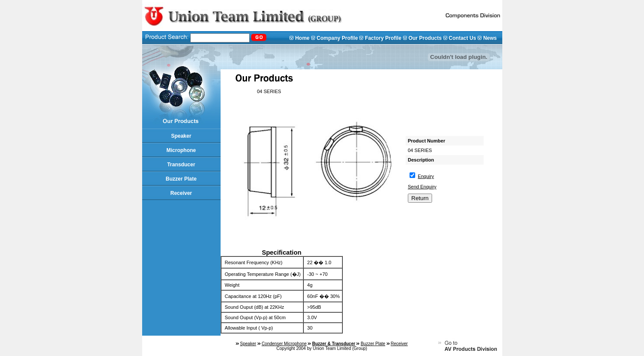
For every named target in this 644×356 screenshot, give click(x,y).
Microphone (181, 150)
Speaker (181, 136)
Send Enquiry (422, 187)
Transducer (181, 165)
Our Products (425, 38)
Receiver (181, 193)
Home (302, 38)
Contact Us (462, 38)
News (490, 38)
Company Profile (337, 38)
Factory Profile (383, 38)
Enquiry (426, 176)
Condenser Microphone (284, 344)
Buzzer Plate (181, 179)
